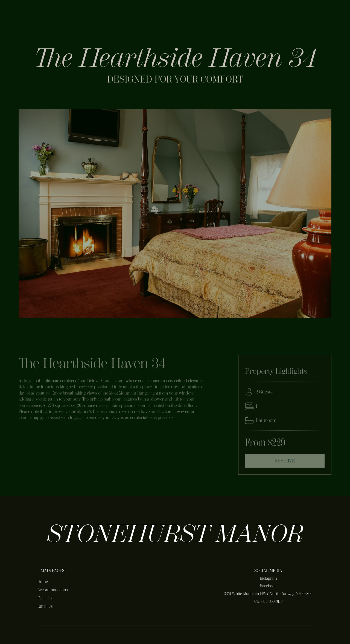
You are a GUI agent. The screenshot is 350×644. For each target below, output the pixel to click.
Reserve (285, 462)
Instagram (268, 578)
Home (43, 582)
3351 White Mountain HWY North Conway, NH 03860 (268, 594)
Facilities (45, 598)
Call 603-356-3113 (268, 601)
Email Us (45, 606)
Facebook (268, 586)
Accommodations (53, 590)
